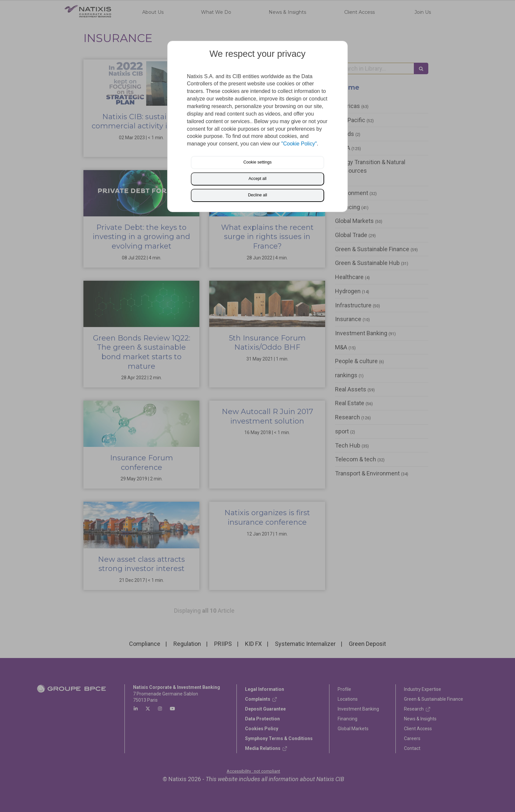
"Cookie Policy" (299, 144)
